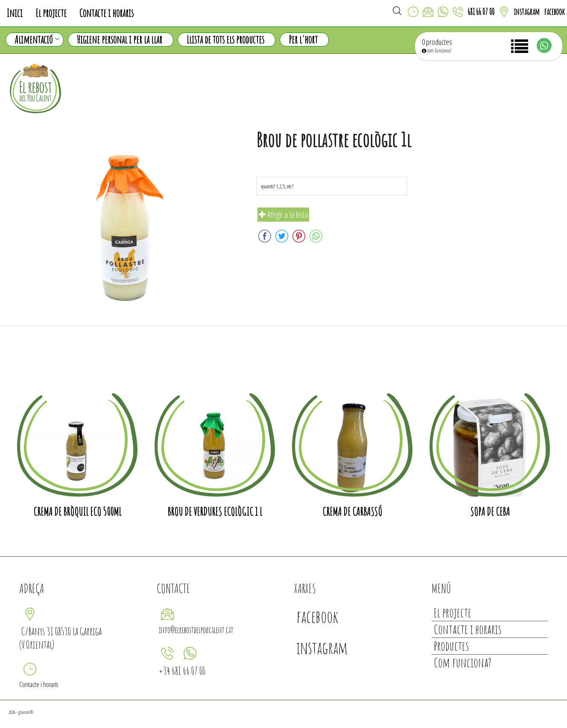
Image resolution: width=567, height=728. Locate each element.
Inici (15, 13)
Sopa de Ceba (490, 512)
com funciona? (437, 51)
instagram (527, 12)
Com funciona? (463, 662)
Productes (451, 646)
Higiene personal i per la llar (120, 39)
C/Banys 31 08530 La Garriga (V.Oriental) (60, 638)
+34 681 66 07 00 (182, 671)
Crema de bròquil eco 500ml (77, 512)
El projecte (51, 13)
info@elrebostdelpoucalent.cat (196, 630)
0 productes (437, 42)
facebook (554, 12)
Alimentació (37, 40)
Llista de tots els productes (225, 39)
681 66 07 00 (481, 12)
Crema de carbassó (352, 512)
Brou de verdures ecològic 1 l (215, 512)
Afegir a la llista (283, 215)
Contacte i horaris (107, 13)
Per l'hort (303, 39)
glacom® (26, 712)
